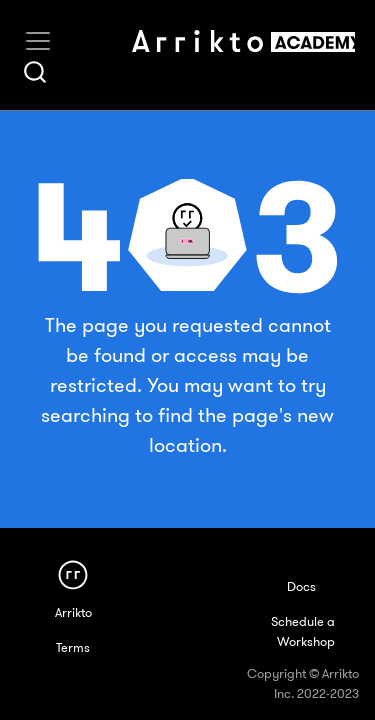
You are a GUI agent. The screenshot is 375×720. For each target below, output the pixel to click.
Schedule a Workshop (303, 631)
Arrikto (73, 612)
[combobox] (36, 72)
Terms (73, 647)
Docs (301, 586)
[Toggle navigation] (38, 41)
